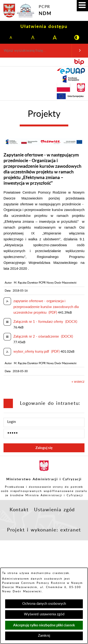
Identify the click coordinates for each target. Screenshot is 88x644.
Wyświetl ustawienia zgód (44, 614)
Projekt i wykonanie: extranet (44, 530)
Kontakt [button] (19, 510)
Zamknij (44, 636)
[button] (82, 6)
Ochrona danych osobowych (44, 604)
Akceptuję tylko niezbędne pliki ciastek (44, 625)
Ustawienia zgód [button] (54, 510)
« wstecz (78, 382)
